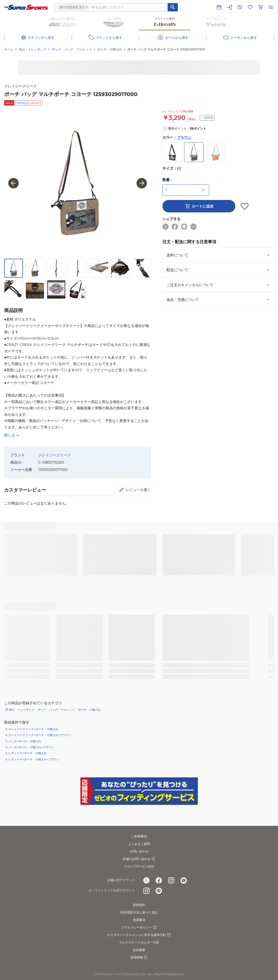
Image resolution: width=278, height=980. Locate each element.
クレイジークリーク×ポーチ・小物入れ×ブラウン (40, 735)
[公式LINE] (159, 891)
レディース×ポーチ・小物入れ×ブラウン (34, 759)
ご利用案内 (139, 836)
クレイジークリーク (20, 86)
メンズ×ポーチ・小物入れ (25, 741)
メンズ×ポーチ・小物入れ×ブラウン (31, 747)
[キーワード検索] (173, 7)
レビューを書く (138, 490)
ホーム (9, 49)
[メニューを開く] (271, 7)
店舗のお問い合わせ (139, 859)
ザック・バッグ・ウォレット (72, 49)
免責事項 (139, 920)
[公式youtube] (184, 880)
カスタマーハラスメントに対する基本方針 (139, 935)
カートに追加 (199, 206)
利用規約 (139, 905)
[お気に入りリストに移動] (250, 7)
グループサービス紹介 (139, 866)
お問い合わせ (139, 851)
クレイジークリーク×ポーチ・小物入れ (33, 729)
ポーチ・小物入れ (110, 49)
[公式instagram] (171, 880)
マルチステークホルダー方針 (139, 942)
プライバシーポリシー (139, 927)
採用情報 (139, 957)
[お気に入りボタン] (245, 206)
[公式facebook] (159, 880)
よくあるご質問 (139, 844)
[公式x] (146, 880)
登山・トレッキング (33, 49)
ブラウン (184, 137)
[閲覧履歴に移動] (240, 7)
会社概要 (139, 950)
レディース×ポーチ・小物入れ (28, 753)
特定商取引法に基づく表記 (139, 912)
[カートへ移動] (260, 7)
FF (179, 168)
